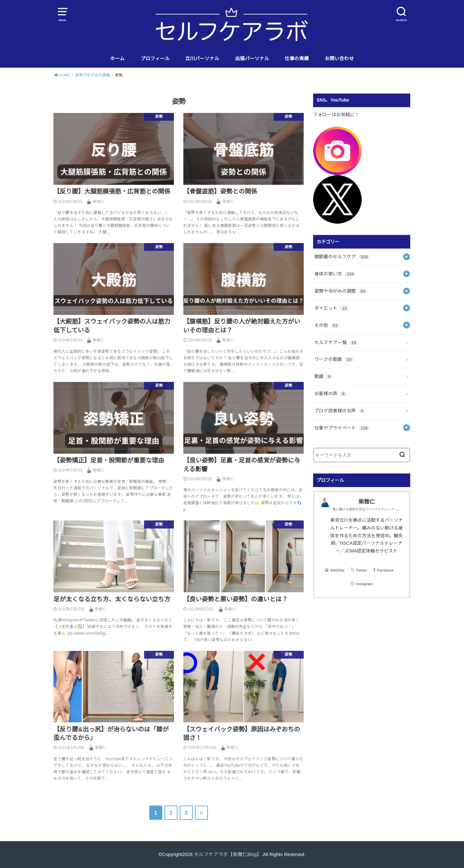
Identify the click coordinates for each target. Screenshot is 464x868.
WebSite (337, 570)
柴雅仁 (367, 502)
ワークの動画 (334, 359)
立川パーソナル (202, 59)
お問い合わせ (339, 59)
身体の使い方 (335, 274)
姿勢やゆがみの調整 (341, 291)
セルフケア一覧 (336, 342)
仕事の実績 (297, 59)
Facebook (386, 570)
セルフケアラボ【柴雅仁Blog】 (228, 854)
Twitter (362, 570)
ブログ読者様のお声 (340, 411)
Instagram (364, 584)
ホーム (117, 59)
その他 (327, 325)
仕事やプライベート (342, 428)
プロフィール (155, 59)
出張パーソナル (252, 59)
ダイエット (332, 308)
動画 (323, 376)
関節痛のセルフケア (342, 257)
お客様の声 (330, 394)
